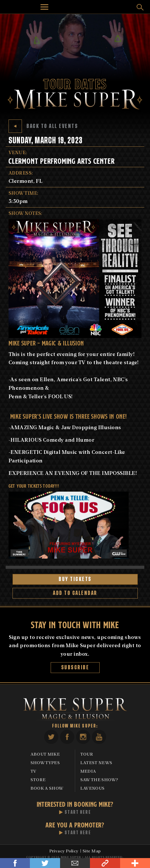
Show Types (45, 762)
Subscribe (75, 667)
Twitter (45, 863)
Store (38, 779)
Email (75, 863)
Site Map (92, 851)
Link (105, 863)
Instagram (83, 737)
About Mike (45, 754)
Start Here (78, 812)
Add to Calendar (75, 593)
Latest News (96, 762)
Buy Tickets (75, 579)
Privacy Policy (64, 851)
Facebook (15, 863)
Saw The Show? (99, 779)
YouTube (99, 737)
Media (88, 771)
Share (135, 863)
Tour (87, 754)
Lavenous (93, 788)
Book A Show (47, 788)
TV (34, 771)
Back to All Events (43, 126)
